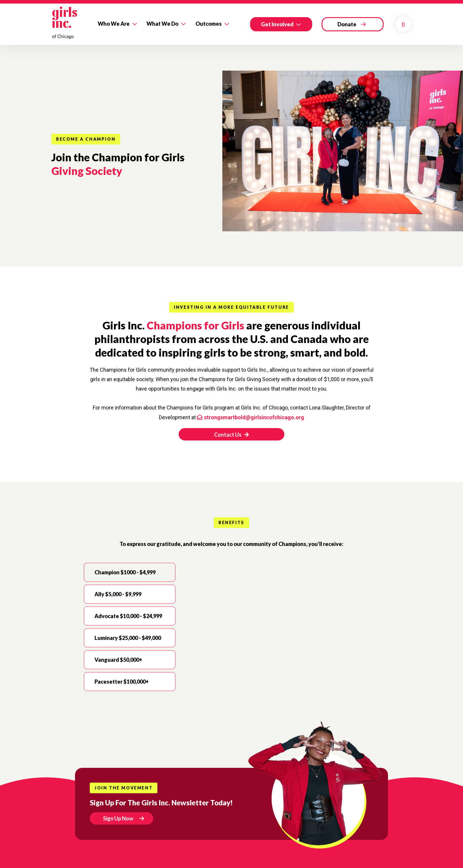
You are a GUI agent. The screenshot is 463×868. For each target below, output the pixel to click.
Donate (347, 24)
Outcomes (209, 24)
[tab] (130, 572)
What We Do (162, 24)
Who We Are (114, 24)
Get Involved (277, 24)
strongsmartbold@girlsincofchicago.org (254, 417)
